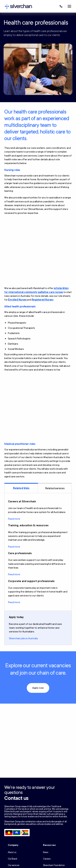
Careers (47, 859)
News (45, 852)
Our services (14, 865)
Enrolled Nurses (17, 300)
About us (12, 852)
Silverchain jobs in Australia (23, 638)
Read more (14, 519)
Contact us (16, 798)
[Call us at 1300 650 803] (61, 6)
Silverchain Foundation (54, 865)
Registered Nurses (43, 300)
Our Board (12, 859)
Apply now (38, 688)
